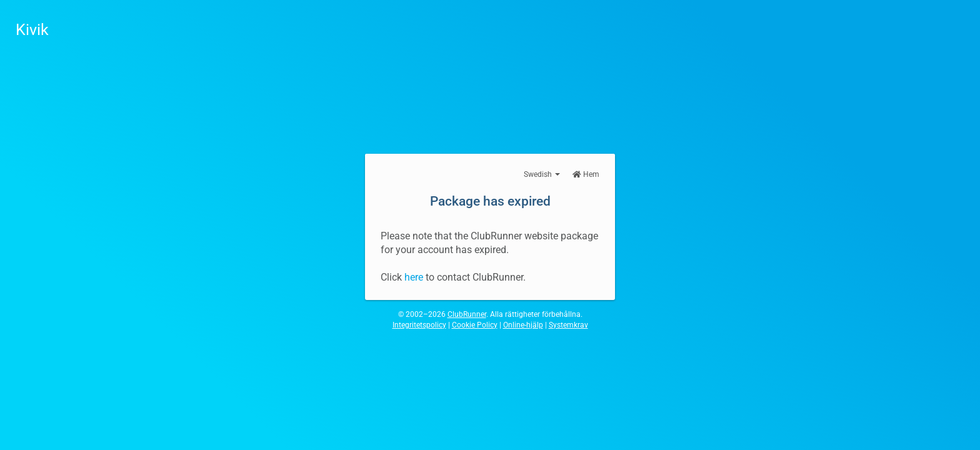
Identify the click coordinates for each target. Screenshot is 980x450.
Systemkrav (568, 325)
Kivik (32, 30)
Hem (586, 174)
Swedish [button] (542, 174)
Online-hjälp (523, 325)
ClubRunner (467, 314)
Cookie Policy (475, 325)
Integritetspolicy (419, 325)
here (414, 277)
